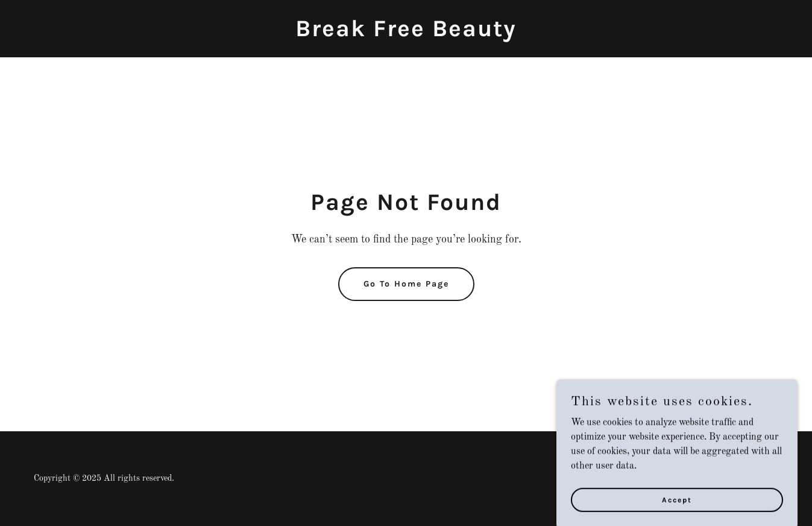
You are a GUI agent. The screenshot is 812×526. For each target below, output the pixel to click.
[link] (406, 34)
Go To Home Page (406, 284)
